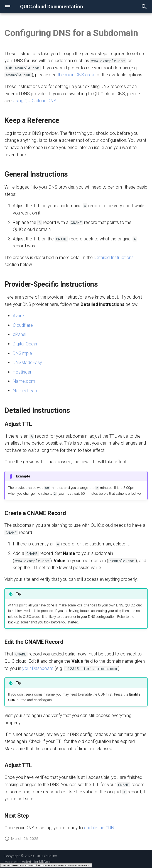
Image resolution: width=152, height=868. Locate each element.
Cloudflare (23, 325)
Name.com (24, 381)
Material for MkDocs (36, 862)
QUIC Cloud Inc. (45, 856)
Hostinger (22, 372)
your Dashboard (38, 668)
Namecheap (25, 391)
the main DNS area (76, 75)
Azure (18, 316)
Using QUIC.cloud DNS (35, 101)
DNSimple (22, 353)
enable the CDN (99, 828)
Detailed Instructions (114, 258)
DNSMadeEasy (27, 363)
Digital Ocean (26, 344)
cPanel (19, 334)
